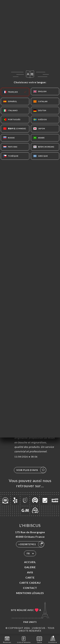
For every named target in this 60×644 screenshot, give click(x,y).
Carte (30, 577)
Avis (30, 572)
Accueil (30, 562)
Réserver (7, 639)
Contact (30, 588)
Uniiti (33, 622)
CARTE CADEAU (30, 583)
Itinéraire (53, 639)
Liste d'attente (24, 639)
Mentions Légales (30, 593)
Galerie (30, 567)
